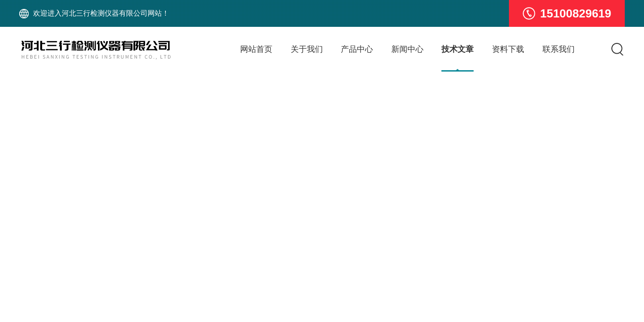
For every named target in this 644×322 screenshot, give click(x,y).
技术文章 (458, 49)
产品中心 (357, 49)
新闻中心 (407, 49)
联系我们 (559, 49)
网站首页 (256, 49)
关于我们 (307, 49)
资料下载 (508, 49)
